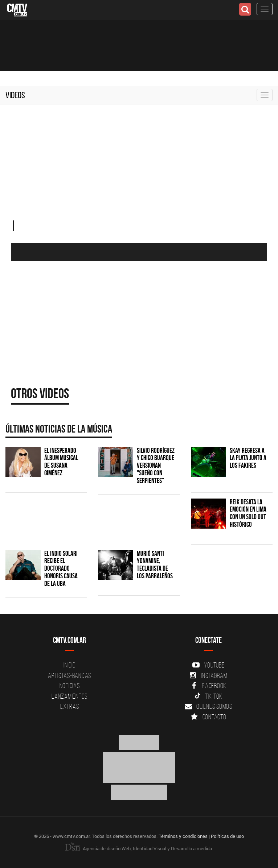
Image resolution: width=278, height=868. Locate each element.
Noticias (70, 686)
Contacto (209, 717)
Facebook (208, 686)
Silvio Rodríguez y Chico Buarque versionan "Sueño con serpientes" (156, 466)
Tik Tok (208, 696)
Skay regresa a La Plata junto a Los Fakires (248, 458)
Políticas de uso (227, 836)
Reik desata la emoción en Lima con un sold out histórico (248, 513)
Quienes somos (208, 706)
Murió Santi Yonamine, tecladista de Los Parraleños (155, 565)
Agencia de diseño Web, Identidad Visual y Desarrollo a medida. (139, 848)
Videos (15, 95)
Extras (70, 706)
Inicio (70, 665)
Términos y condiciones (183, 836)
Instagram (208, 675)
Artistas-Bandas (69, 675)
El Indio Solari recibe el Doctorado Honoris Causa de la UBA (61, 569)
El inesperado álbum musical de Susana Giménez (61, 462)
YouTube (208, 665)
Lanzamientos (69, 696)
